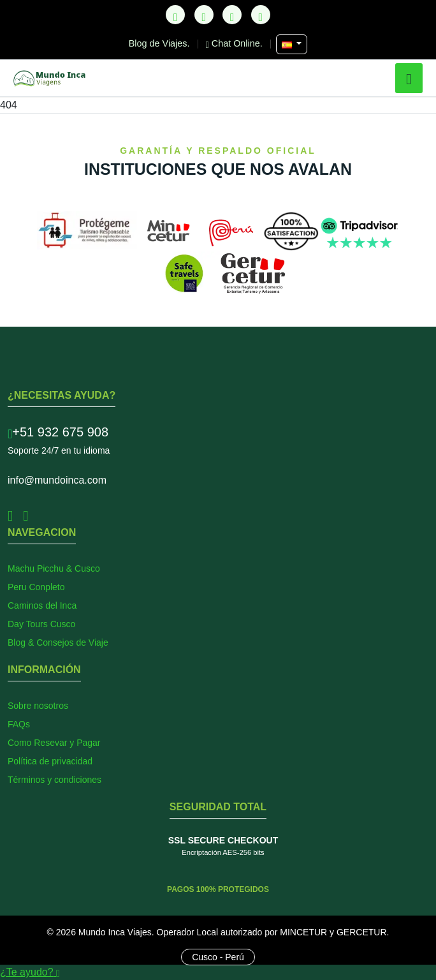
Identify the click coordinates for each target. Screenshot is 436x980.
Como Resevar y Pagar (54, 743)
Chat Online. (236, 43)
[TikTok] (175, 15)
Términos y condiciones (54, 780)
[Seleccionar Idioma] (292, 44)
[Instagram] (232, 15)
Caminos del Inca (42, 605)
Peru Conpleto (36, 587)
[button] (409, 78)
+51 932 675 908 (58, 432)
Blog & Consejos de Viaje (58, 642)
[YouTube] (261, 15)
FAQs (19, 724)
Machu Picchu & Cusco (54, 568)
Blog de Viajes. (161, 43)
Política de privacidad (50, 761)
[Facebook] (204, 15)
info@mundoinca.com (57, 480)
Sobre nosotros (38, 706)
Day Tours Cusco (41, 624)
